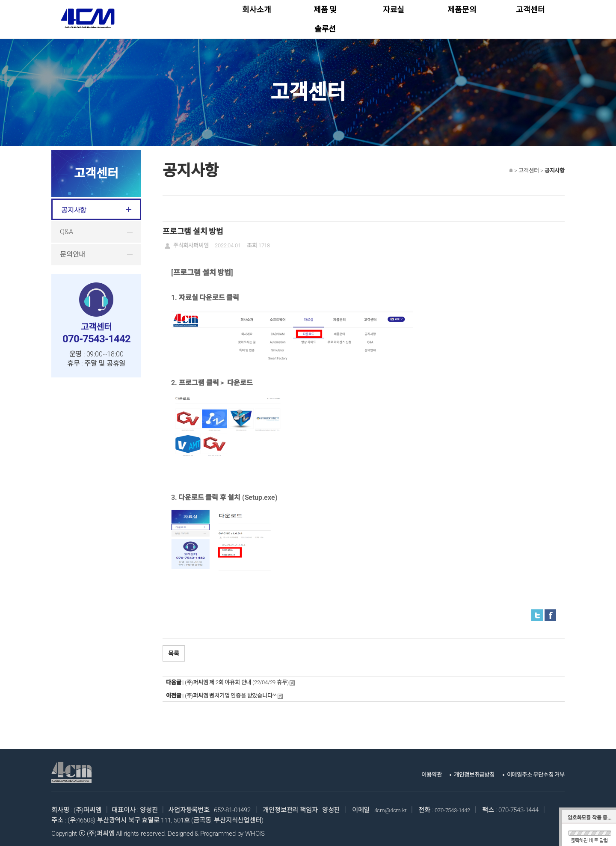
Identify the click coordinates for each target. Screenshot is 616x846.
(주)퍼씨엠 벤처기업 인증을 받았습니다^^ (231, 691)
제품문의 (462, 17)
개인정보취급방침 (460, 770)
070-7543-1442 (459, 806)
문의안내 (73, 250)
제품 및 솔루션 (325, 17)
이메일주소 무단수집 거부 (531, 770)
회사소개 (256, 17)
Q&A (66, 227)
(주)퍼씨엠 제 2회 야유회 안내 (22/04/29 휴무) (237, 678)
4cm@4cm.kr (393, 806)
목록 (174, 649)
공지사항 (74, 206)
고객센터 (530, 17)
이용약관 (413, 770)
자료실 (394, 17)
